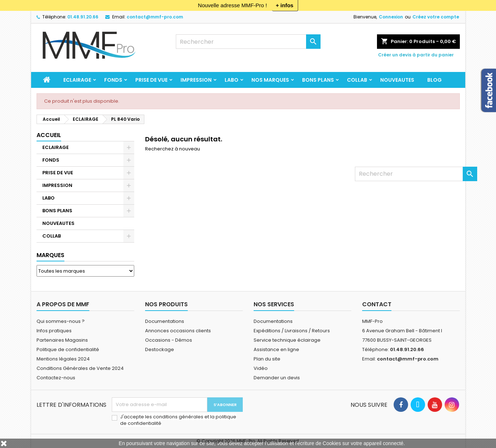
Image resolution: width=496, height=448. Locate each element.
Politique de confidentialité (68, 349)
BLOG (434, 80)
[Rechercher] (248, 42)
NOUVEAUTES (397, 80)
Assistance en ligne (276, 349)
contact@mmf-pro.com (155, 17)
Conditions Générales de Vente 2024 (80, 368)
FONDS (113, 80)
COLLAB (357, 80)
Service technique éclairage (287, 340)
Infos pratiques (54, 331)
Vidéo (261, 368)
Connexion (391, 17)
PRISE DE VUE (151, 80)
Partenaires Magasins (62, 340)
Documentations (165, 321)
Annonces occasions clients (178, 331)
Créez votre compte (436, 17)
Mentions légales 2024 (63, 359)
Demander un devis (277, 378)
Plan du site (267, 359)
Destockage (160, 349)
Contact (377, 304)
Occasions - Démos (169, 340)
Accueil (49, 135)
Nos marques (270, 80)
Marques (50, 255)
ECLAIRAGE (77, 80)
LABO (232, 80)
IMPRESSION (196, 80)
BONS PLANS (318, 80)
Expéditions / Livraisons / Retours (292, 331)
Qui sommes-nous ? (61, 321)
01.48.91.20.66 (83, 17)
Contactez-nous (56, 378)
